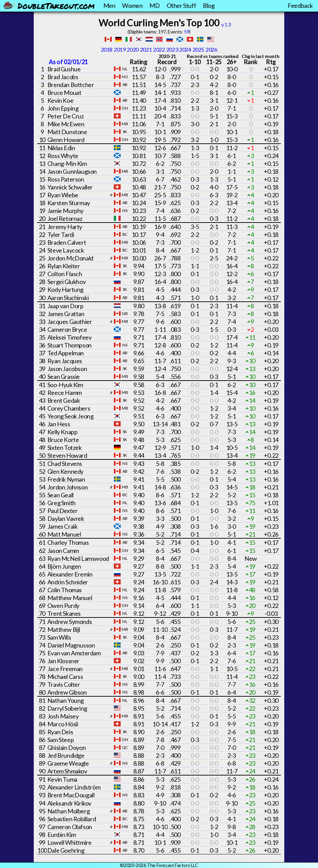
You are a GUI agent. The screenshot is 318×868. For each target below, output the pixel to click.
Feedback (300, 5)
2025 (198, 49)
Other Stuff (181, 5)
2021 (146, 49)
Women (132, 5)
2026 (211, 49)
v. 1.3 (226, 24)
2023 (172, 49)
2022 (159, 49)
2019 (120, 49)
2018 (107, 49)
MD (154, 5)
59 (187, 32)
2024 (185, 49)
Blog (209, 5)
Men (109, 5)
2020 (133, 49)
